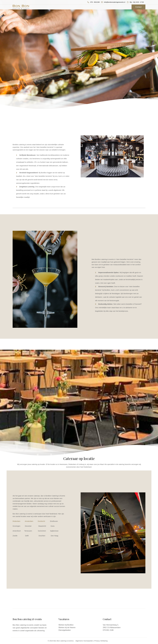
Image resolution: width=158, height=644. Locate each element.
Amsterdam (29, 521)
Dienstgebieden (65, 630)
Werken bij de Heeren (67, 628)
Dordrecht (41, 521)
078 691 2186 (108, 630)
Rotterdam (16, 521)
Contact (138, 7)
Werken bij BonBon (66, 625)
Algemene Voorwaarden (84, 641)
